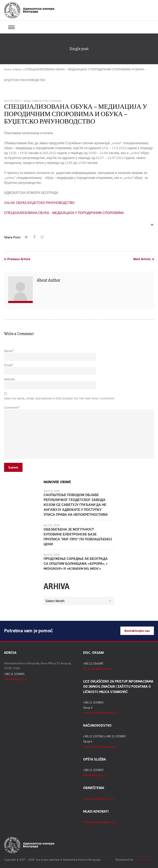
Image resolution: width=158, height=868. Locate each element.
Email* (9, 365)
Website (10, 379)
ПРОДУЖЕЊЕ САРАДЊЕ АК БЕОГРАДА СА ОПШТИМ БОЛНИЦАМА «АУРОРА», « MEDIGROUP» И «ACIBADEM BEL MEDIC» (76, 564)
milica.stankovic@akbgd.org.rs (101, 713)
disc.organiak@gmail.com (98, 669)
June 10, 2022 (12, 101)
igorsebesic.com (144, 860)
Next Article (142, 259)
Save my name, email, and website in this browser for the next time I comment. (59, 398)
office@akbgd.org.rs (16, 679)
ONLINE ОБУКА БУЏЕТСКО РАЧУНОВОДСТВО (39, 203)
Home (8, 69)
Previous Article (19, 259)
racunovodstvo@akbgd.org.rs (100, 747)
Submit (13, 467)
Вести (38, 101)
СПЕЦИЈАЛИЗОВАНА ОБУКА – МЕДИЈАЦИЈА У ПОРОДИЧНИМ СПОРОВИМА (64, 213)
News (18, 69)
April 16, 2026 (52, 491)
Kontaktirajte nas (137, 631)
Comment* (12, 407)
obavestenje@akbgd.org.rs (99, 799)
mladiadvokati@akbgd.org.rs (100, 822)
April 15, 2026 (52, 525)
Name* (9, 351)
